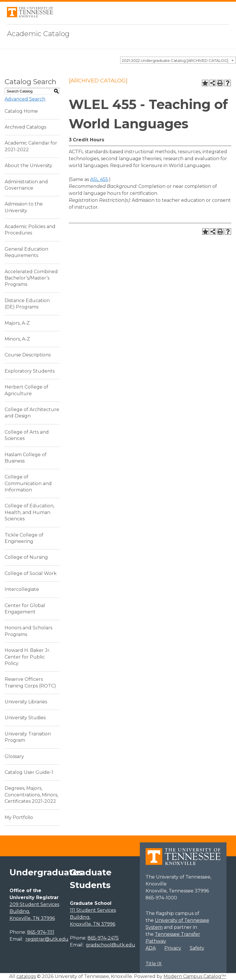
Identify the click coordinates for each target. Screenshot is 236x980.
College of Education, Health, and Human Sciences (29, 512)
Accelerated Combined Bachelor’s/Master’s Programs (31, 278)
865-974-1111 (41, 932)
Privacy (173, 948)
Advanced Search (25, 99)
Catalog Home (21, 111)
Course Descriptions (28, 355)
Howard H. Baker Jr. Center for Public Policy (27, 657)
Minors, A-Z (17, 339)
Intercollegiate (22, 589)
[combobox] (178, 60)
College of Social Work (31, 573)
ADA (151, 948)
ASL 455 (99, 179)
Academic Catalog (38, 34)
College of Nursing (26, 557)
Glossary (14, 756)
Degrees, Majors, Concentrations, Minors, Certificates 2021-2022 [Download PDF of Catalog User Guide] (31, 795)
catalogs (26, 976)
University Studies (25, 718)
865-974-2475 (103, 938)
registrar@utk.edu (47, 939)
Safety (197, 948)
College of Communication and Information (28, 483)
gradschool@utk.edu (110, 945)
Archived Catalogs (25, 127)
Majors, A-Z (17, 323)
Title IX (154, 964)
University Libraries (26, 702)
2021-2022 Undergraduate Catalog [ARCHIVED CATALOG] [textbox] (175, 60)
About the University (28, 166)
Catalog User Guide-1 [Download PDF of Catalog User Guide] (29, 772)
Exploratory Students (30, 371)
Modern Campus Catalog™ (195, 976)
